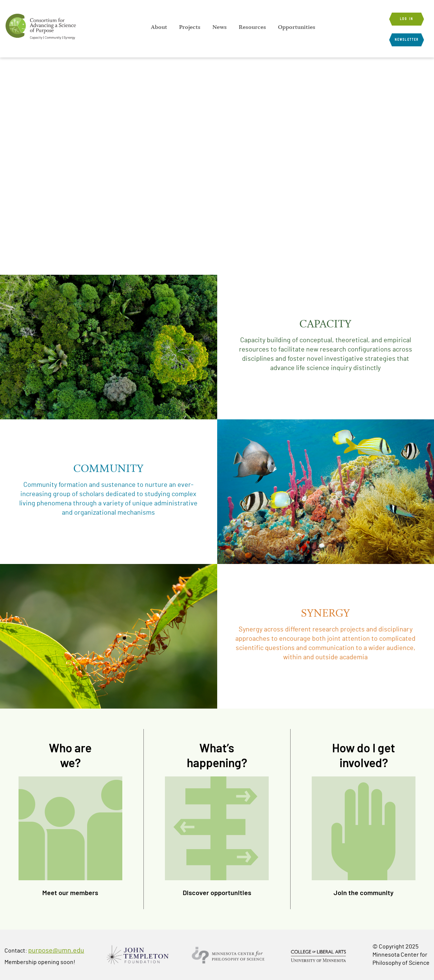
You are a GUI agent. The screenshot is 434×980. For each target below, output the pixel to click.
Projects (190, 27)
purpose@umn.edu (56, 951)
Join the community (364, 892)
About (159, 27)
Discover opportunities (217, 892)
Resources (252, 27)
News (220, 27)
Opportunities (297, 27)
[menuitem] (159, 27)
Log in (407, 19)
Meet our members (70, 892)
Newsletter (407, 40)
